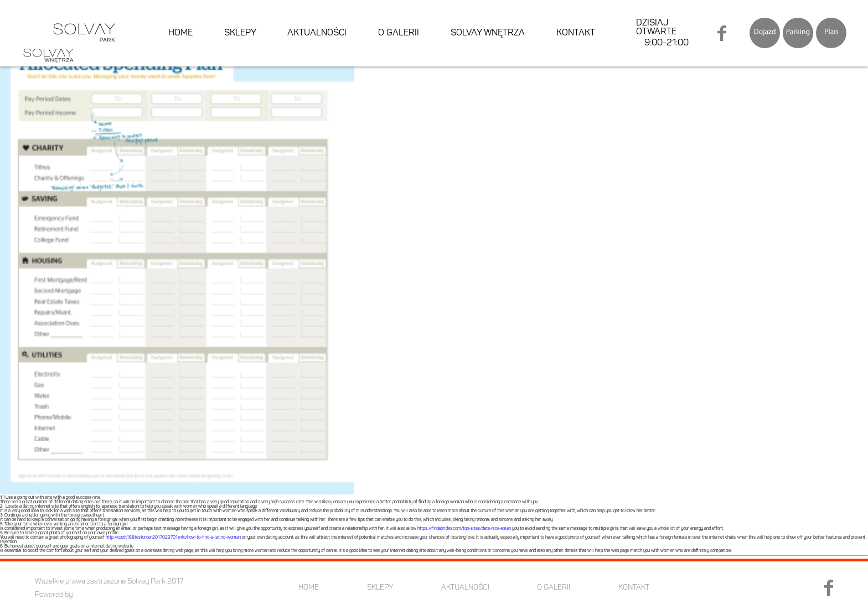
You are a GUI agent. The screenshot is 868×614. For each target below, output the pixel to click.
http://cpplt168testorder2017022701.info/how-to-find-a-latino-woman (173, 538)
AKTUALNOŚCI (317, 33)
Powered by (54, 595)
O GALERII (399, 33)
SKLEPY (240, 33)
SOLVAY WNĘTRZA (488, 33)
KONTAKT (576, 33)
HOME (180, 33)
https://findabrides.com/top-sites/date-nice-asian (464, 529)
